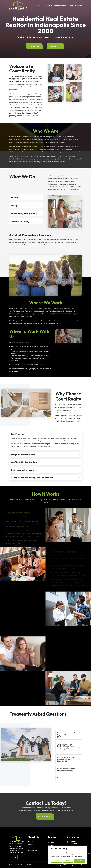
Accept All (80, 861)
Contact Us (32, 850)
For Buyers (34, 46)
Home (39, 6)
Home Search (59, 6)
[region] (68, 855)
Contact (79, 6)
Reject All (68, 861)
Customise (56, 861)
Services (47, 6)
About (71, 6)
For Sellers (55, 46)
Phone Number (74, 842)
